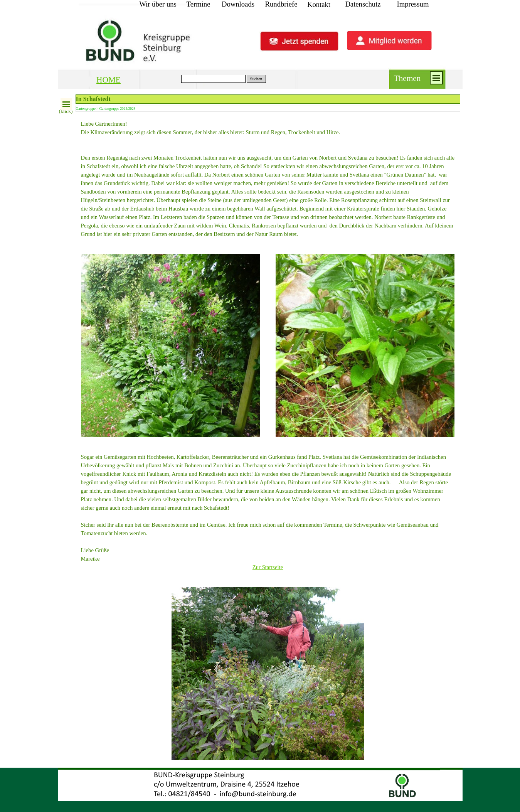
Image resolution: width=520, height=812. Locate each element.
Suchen (256, 79)
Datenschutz (363, 4)
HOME (109, 80)
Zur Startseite (268, 567)
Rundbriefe (281, 4)
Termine (199, 4)
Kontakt (319, 4)
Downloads (238, 4)
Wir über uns (158, 4)
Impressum (413, 4)
